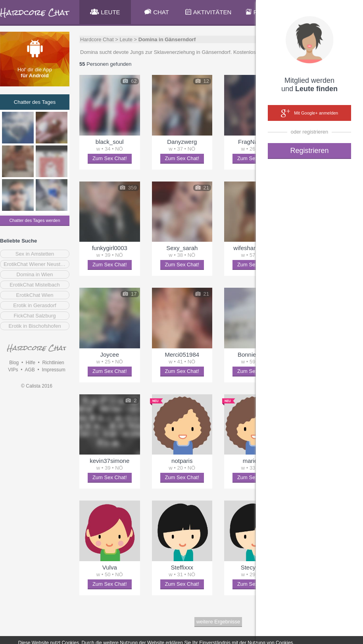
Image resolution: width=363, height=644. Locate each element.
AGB (30, 370)
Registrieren (309, 151)
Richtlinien (53, 363)
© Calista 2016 (37, 386)
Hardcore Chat (97, 39)
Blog (14, 363)
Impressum (53, 370)
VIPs (13, 370)
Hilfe (31, 363)
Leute (126, 39)
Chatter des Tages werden (35, 220)
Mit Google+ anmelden (309, 113)
